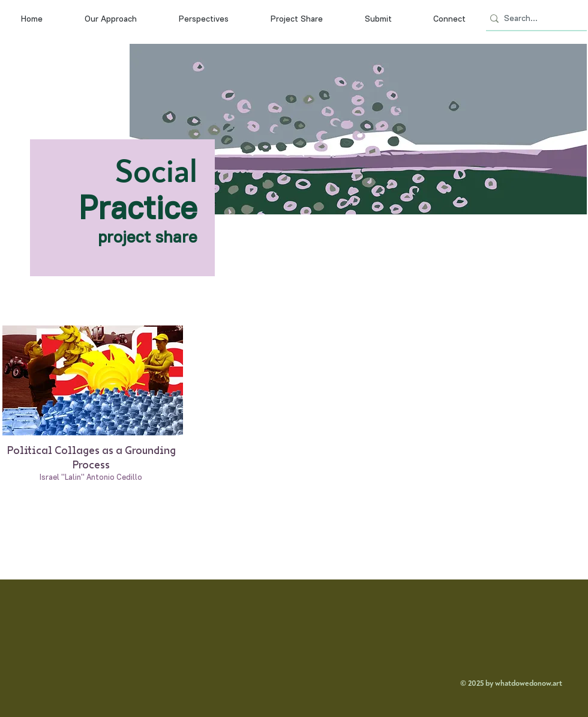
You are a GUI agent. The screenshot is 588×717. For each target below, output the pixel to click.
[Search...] (533, 19)
